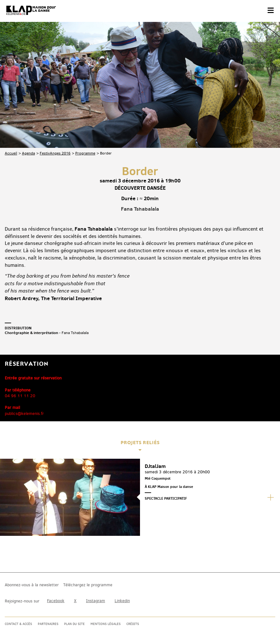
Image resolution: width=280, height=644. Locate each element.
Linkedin (122, 601)
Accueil (11, 153)
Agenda (28, 153)
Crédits (133, 624)
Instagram (96, 601)
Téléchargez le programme (88, 585)
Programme (85, 153)
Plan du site (74, 624)
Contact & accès (18, 624)
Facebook (56, 601)
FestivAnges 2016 (55, 153)
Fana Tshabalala (140, 209)
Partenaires (48, 624)
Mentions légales (106, 624)
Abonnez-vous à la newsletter (32, 585)
